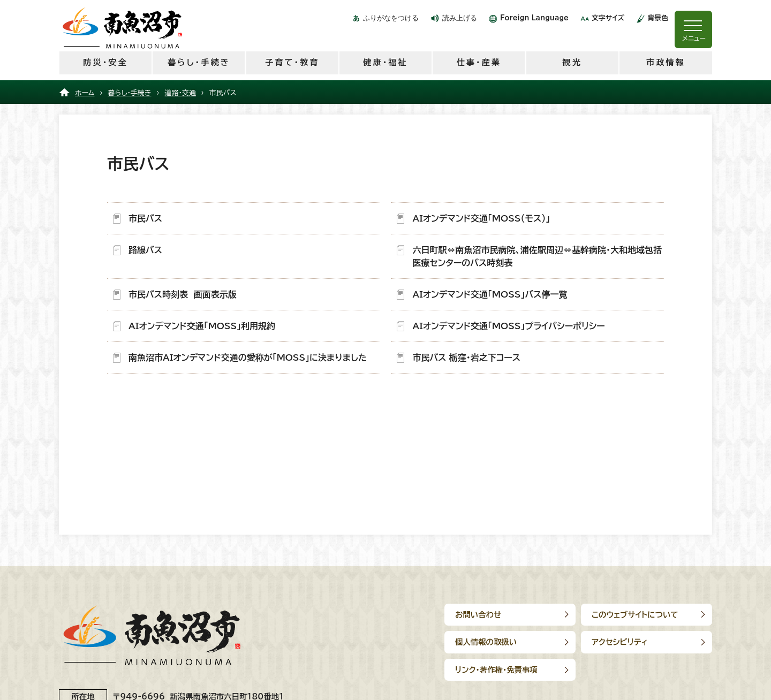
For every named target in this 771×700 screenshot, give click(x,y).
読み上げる (460, 18)
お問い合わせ (478, 615)
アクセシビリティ (620, 642)
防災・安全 (105, 62)
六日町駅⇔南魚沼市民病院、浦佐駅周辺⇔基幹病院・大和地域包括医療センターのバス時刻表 (537, 256)
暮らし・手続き (199, 62)
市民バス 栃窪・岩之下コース (466, 357)
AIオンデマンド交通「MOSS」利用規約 (202, 326)
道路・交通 (180, 93)
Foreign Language (534, 18)
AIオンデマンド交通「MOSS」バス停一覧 (490, 294)
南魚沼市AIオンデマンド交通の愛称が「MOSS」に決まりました (248, 357)
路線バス (145, 250)
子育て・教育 (292, 62)
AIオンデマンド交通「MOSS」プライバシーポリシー (508, 326)
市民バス (145, 218)
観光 (572, 62)
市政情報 (666, 62)
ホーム (85, 93)
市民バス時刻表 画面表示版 (183, 294)
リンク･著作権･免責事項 (496, 670)
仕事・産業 (479, 62)
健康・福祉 (385, 62)
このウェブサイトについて (635, 615)
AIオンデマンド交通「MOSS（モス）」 (481, 218)
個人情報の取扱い (486, 642)
